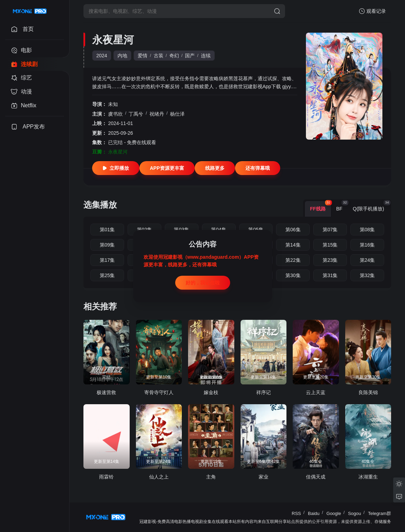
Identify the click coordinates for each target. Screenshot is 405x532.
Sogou (355, 513)
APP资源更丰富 (167, 168)
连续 (206, 56)
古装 (159, 56)
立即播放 (116, 168)
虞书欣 (115, 114)
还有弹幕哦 (258, 168)
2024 (102, 56)
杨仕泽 (177, 114)
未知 (113, 104)
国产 (190, 56)
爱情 (143, 56)
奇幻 (174, 56)
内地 (122, 56)
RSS (296, 513)
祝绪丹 (157, 114)
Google (334, 513)
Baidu (314, 513)
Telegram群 (380, 513)
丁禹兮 (136, 114)
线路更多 (215, 168)
